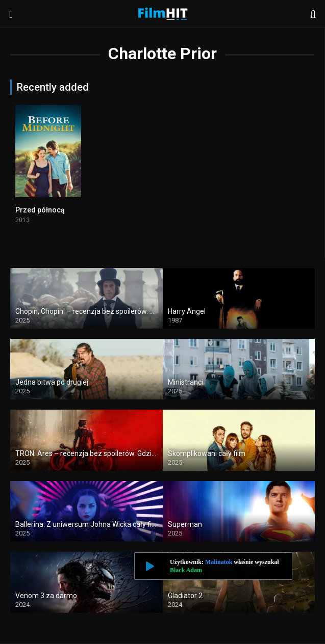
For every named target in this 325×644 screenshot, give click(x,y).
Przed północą (40, 210)
